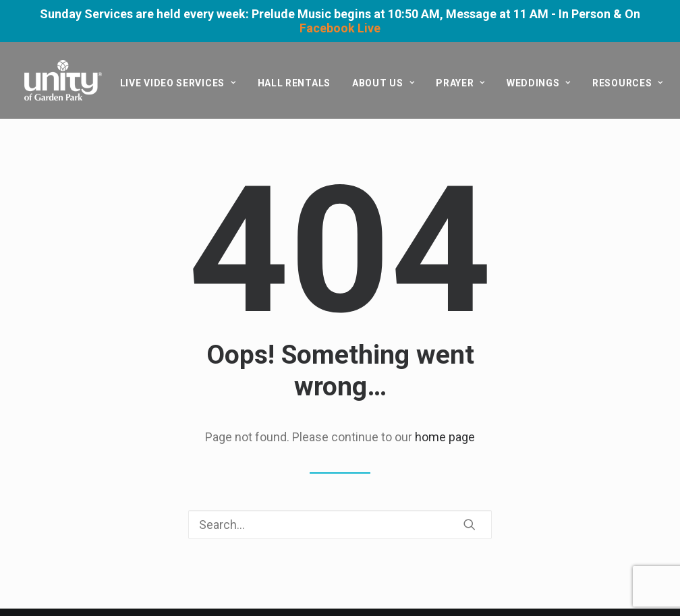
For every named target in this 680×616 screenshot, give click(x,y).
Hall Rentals (294, 83)
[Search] (340, 525)
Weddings (539, 83)
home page (445, 437)
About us (383, 83)
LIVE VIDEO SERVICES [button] (178, 83)
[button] (470, 524)
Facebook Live (340, 28)
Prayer (460, 83)
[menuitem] (178, 83)
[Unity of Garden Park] (63, 80)
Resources (628, 83)
